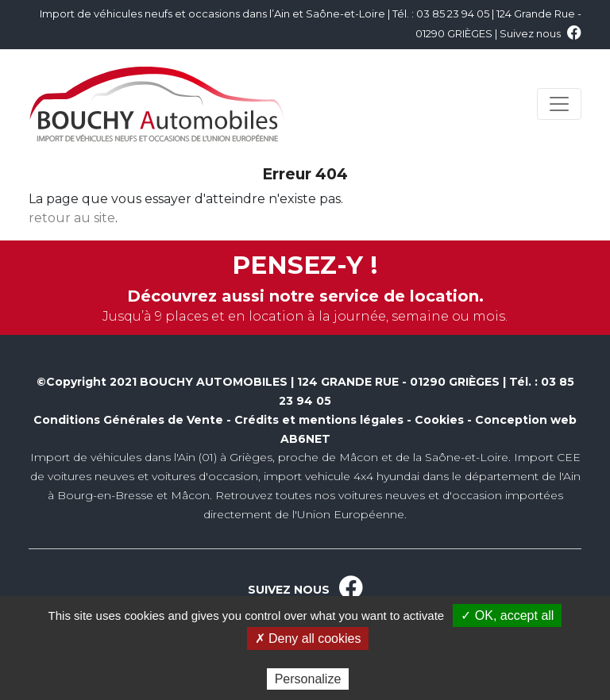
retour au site (72, 218)
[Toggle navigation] (559, 104)
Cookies (439, 420)
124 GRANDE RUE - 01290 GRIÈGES (398, 382)
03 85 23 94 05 (453, 13)
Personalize (308, 679)
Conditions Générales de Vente (128, 420)
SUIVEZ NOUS (305, 590)
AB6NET (305, 439)
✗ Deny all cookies (308, 638)
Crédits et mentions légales (319, 420)
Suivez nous (541, 33)
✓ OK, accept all (507, 615)
